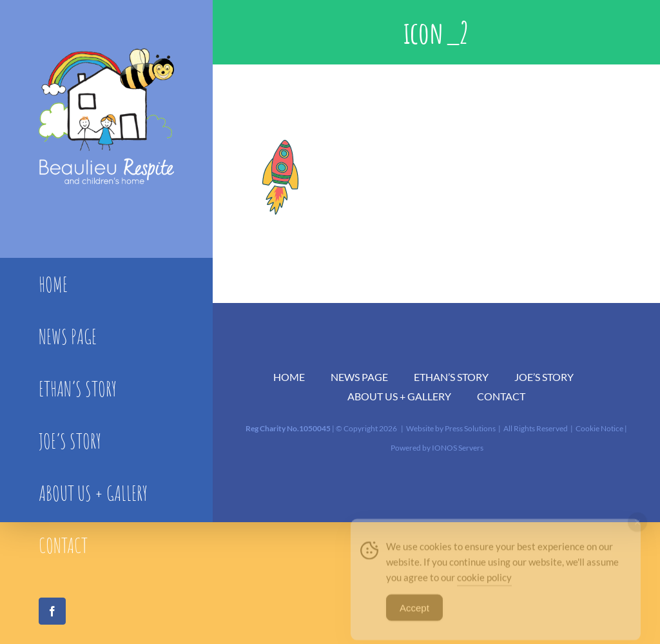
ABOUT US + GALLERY (399, 396)
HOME (289, 377)
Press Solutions (470, 428)
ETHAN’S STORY (451, 377)
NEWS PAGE (359, 377)
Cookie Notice (599, 428)
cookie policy (484, 584)
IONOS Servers (458, 448)
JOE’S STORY (544, 377)
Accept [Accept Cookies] (414, 615)
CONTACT (501, 396)
